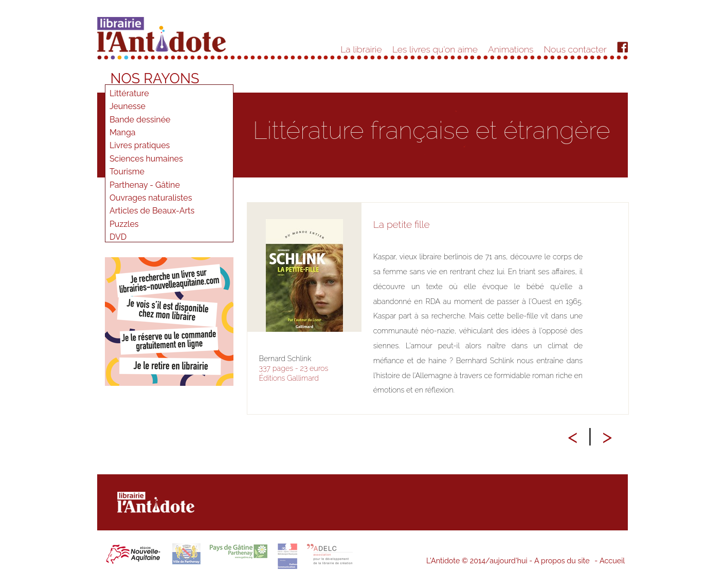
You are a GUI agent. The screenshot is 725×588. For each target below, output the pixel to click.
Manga (123, 132)
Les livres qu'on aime (435, 49)
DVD (118, 237)
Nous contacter (575, 49)
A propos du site (562, 560)
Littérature (129, 93)
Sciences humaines (146, 159)
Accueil (612, 560)
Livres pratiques (140, 145)
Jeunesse (128, 106)
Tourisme (127, 172)
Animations (511, 49)
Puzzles (124, 224)
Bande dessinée (140, 120)
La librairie (361, 49)
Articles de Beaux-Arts (152, 211)
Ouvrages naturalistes (151, 198)
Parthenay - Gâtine (145, 185)
